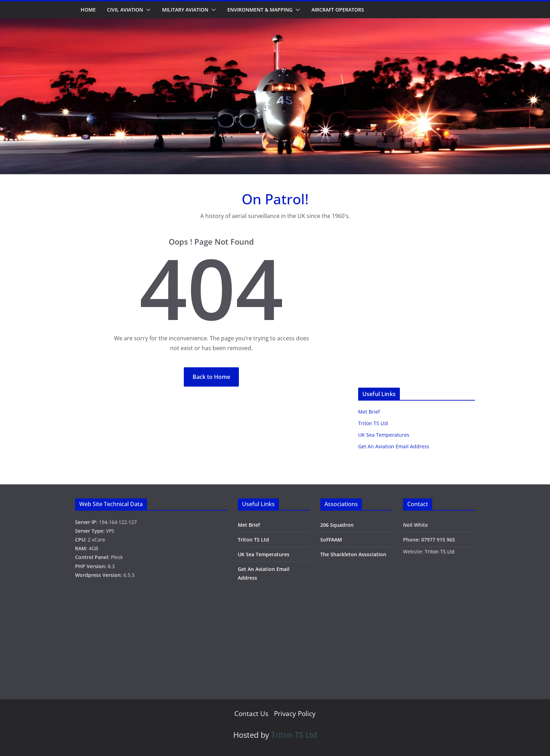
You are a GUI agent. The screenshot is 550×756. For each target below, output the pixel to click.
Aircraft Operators (338, 10)
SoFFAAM (331, 540)
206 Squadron (337, 525)
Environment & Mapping (260, 10)
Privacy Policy (295, 714)
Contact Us (251, 714)
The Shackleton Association (353, 554)
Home (88, 10)
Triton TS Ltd (373, 423)
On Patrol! (275, 199)
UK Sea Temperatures (384, 435)
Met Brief (369, 412)
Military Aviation (185, 10)
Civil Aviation (125, 10)
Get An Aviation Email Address (394, 446)
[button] (147, 10)
